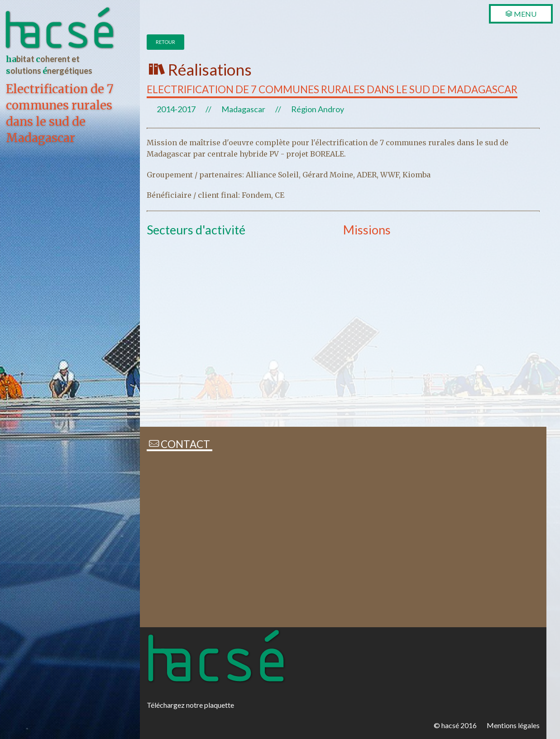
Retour (165, 42)
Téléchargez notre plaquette (190, 705)
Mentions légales (513, 725)
